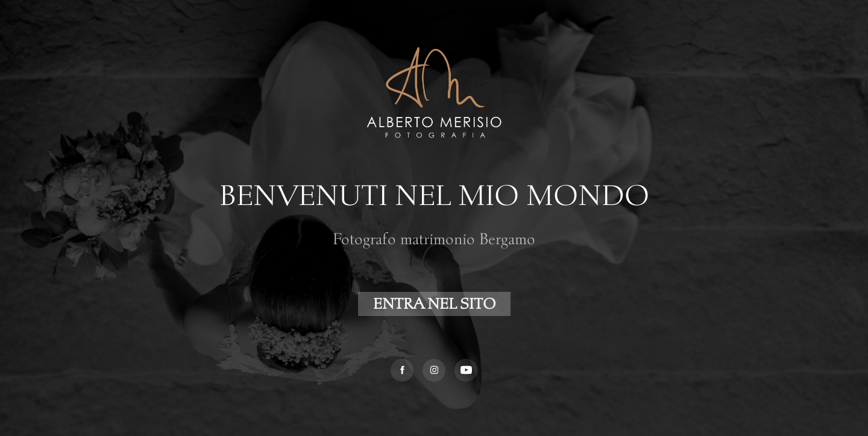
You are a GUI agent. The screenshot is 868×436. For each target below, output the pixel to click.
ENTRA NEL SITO (434, 304)
